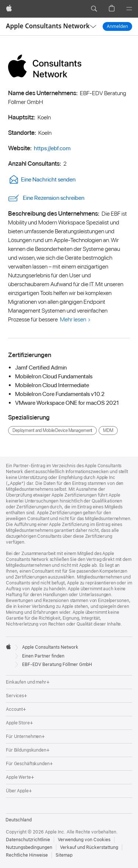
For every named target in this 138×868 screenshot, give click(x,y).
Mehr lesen (73, 319)
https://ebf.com (52, 148)
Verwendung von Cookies (84, 840)
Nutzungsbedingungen (29, 847)
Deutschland (19, 820)
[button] (94, 9)
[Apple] (9, 9)
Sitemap (64, 855)
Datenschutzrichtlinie (28, 840)
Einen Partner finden (43, 656)
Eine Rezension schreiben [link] (46, 198)
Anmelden (117, 26)
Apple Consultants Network (48, 26)
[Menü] (129, 9)
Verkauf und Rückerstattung (89, 847)
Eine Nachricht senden (42, 179)
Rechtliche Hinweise (27, 855)
